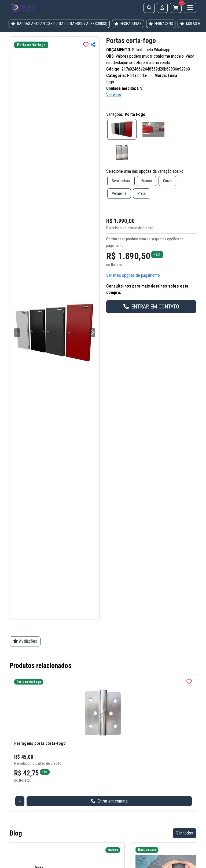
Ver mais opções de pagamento (133, 275)
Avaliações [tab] (25, 641)
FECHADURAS (128, 24)
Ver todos (185, 833)
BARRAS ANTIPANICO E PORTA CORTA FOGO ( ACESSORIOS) (59, 24)
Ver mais (114, 95)
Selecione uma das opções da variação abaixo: (145, 171)
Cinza (167, 181)
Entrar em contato (109, 801)
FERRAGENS (161, 24)
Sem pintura (121, 181)
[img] (86, 45)
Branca (147, 181)
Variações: (126, 114)
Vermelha (119, 193)
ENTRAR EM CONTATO (151, 307)
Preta (142, 193)
